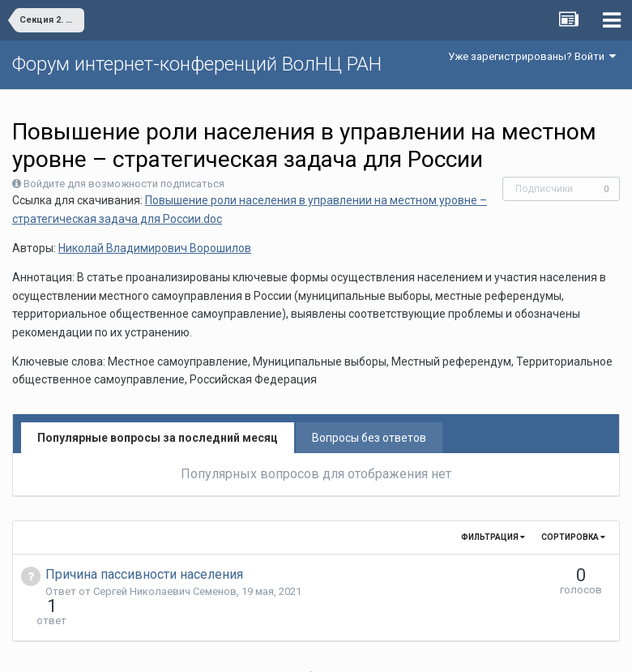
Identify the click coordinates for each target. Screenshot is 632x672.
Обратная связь (341, 648)
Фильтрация (493, 537)
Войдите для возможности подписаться (124, 184)
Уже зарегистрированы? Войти (532, 56)
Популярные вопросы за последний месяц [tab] (158, 438)
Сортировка (573, 537)
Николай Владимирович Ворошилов (155, 248)
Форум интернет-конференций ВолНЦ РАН (197, 64)
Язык (266, 648)
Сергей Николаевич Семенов (165, 591)
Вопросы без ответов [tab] (369, 438)
